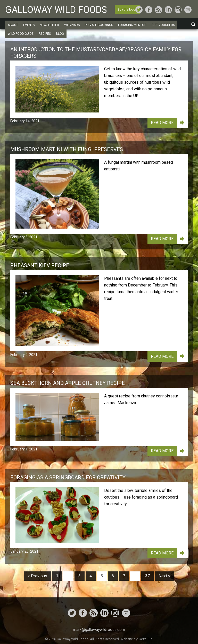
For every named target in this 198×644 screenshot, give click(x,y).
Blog (60, 34)
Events (29, 25)
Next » (164, 576)
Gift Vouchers (163, 25)
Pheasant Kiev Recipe (40, 265)
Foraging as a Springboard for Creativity (68, 477)
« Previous (38, 576)
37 (147, 576)
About (13, 25)
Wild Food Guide (21, 34)
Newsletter (49, 25)
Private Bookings (99, 25)
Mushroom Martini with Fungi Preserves (67, 149)
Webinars (72, 25)
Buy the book (127, 9)
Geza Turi (146, 639)
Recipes (45, 34)
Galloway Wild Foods (56, 10)
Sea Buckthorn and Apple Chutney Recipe (68, 383)
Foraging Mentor (132, 25)
